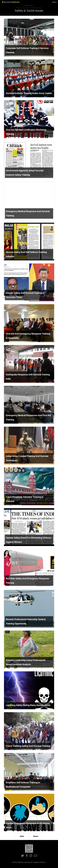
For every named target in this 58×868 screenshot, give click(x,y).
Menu (54, 2)
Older (22, 836)
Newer (36, 836)
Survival (17, 2)
